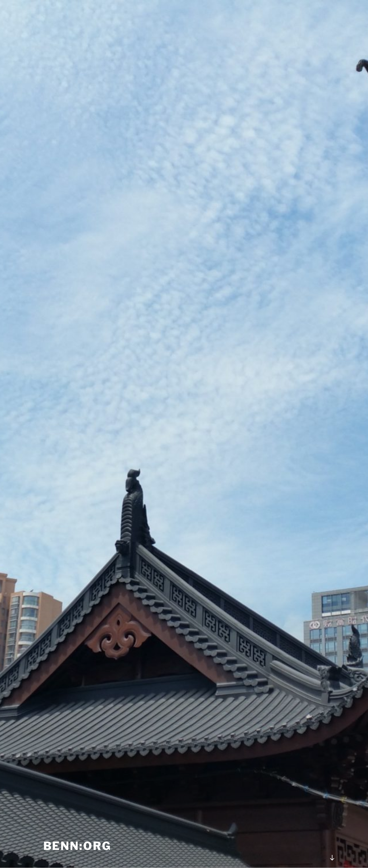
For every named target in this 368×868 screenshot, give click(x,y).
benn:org (77, 846)
